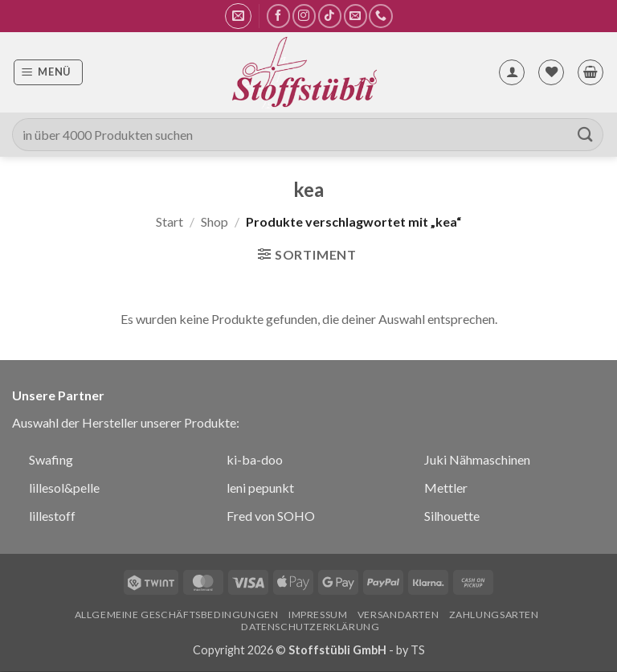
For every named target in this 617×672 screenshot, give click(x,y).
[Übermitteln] (586, 135)
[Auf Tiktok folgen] (330, 16)
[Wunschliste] (551, 72)
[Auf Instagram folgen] (304, 16)
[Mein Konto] (512, 72)
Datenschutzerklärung (310, 627)
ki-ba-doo (255, 459)
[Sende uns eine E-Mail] (355, 16)
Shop (215, 221)
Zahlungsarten (494, 615)
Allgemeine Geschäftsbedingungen (177, 615)
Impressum (318, 615)
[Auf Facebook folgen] (278, 16)
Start (170, 221)
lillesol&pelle (64, 488)
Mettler (446, 488)
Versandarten (398, 615)
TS (418, 650)
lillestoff (52, 516)
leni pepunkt (260, 488)
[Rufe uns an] (380, 16)
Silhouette (452, 516)
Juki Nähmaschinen (477, 459)
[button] (238, 16)
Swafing (51, 459)
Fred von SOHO (271, 516)
